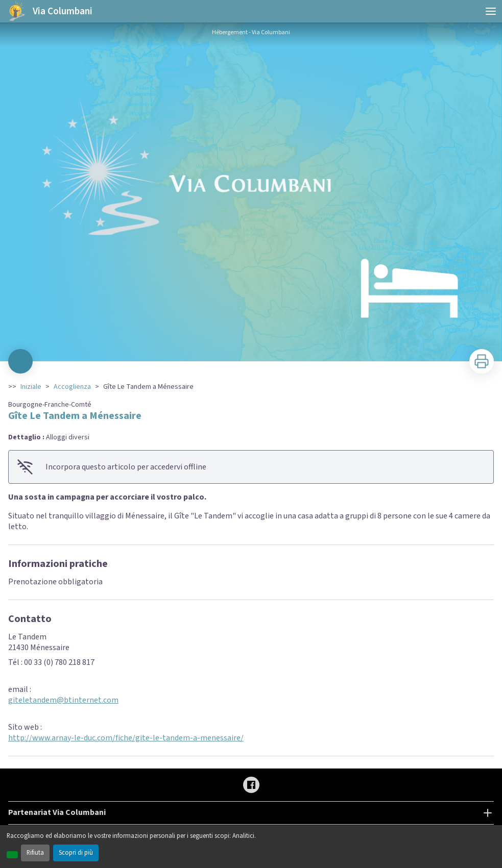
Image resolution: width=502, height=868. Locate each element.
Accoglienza (72, 387)
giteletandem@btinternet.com (63, 700)
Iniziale (31, 387)
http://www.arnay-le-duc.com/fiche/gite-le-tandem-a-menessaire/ (126, 738)
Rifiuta (35, 853)
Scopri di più (76, 853)
